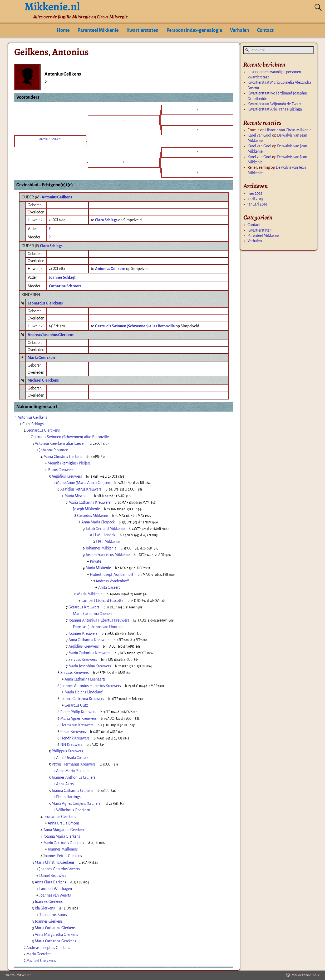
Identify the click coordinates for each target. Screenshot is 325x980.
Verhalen (240, 30)
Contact (265, 30)
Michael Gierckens (43, 380)
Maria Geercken (41, 358)
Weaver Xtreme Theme (306, 975)
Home (63, 30)
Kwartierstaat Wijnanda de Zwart (274, 104)
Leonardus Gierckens (45, 303)
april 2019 (255, 199)
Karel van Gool (259, 135)
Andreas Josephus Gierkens (51, 335)
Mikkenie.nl (24, 975)
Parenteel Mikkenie (98, 30)
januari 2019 (257, 204)
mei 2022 (255, 193)
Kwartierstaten (142, 30)
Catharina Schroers (65, 286)
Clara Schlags (51, 246)
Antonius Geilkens (57, 197)
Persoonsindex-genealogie (194, 30)
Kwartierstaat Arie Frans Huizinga (275, 109)
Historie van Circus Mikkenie (288, 130)
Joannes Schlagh (63, 277)
